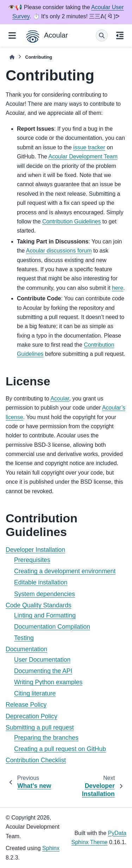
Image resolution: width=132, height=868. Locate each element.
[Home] (12, 57)
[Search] (102, 35)
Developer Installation (35, 550)
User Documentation (42, 660)
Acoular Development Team (83, 156)
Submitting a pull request (40, 727)
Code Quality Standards (39, 605)
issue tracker (89, 147)
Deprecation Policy (32, 716)
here (118, 288)
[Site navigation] (12, 35)
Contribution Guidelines (71, 221)
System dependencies (45, 594)
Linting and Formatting (45, 615)
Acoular (60, 399)
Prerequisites (32, 560)
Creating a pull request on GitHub (60, 749)
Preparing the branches (46, 738)
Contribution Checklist (36, 760)
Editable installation (41, 582)
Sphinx (51, 848)
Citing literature (35, 693)
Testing (24, 638)
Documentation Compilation (52, 627)
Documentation (26, 649)
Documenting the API (43, 671)
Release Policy (26, 705)
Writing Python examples (48, 682)
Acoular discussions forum (59, 251)
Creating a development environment (65, 571)
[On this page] (120, 35)
